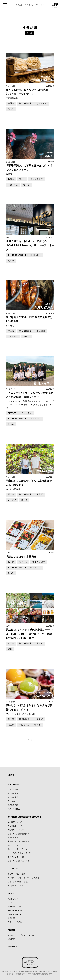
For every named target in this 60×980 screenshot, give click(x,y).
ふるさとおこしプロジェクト (30, 5)
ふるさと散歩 (13, 797)
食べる (11, 109)
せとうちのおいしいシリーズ (19, 853)
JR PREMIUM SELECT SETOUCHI (24, 255)
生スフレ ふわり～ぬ (16, 857)
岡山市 (22, 179)
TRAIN (11, 894)
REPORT (12, 413)
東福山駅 (41, 331)
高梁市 (11, 103)
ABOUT (11, 930)
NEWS (11, 775)
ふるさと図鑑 (13, 790)
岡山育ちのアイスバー (16, 830)
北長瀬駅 (39, 719)
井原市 (11, 179)
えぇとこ (12, 500)
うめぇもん (42, 103)
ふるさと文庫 (13, 793)
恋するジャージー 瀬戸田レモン (20, 841)
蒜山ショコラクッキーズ (17, 849)
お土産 (11, 562)
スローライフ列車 (15, 922)
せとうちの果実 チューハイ (18, 861)
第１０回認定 (39, 562)
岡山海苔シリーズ (15, 822)
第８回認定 (24, 719)
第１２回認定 (25, 103)
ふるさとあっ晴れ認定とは (18, 882)
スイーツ (23, 562)
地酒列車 (11, 918)
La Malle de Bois (14, 914)
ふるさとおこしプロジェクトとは (21, 935)
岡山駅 (40, 494)
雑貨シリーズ (13, 838)
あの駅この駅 (13, 805)
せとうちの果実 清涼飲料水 (18, 834)
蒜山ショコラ (13, 845)
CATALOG (13, 869)
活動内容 (11, 939)
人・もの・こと (14, 801)
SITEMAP (12, 947)
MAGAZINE (13, 784)
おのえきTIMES (14, 809)
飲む (10, 649)
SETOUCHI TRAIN (15, 910)
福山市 (11, 331)
